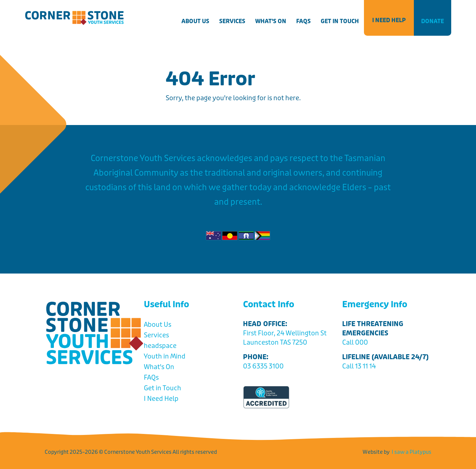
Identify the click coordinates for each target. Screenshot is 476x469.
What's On (271, 21)
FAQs (303, 21)
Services (232, 21)
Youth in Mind (165, 356)
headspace (160, 346)
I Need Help (389, 20)
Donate (433, 21)
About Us (195, 21)
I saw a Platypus (412, 452)
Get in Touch (340, 21)
